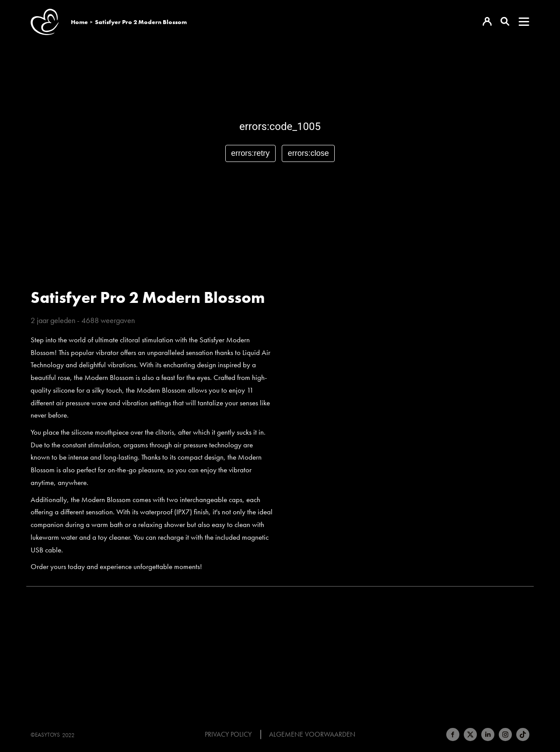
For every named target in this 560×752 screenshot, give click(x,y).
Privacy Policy (228, 734)
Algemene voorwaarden (312, 734)
